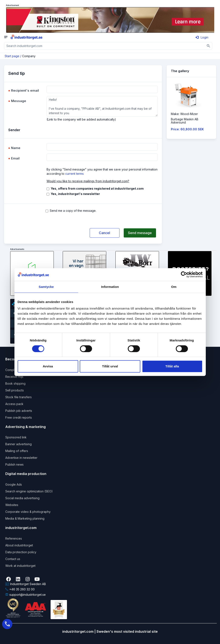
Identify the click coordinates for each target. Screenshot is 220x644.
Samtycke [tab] (46, 287)
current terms (75, 174)
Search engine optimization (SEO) (29, 491)
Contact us (13, 559)
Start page (12, 56)
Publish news (14, 464)
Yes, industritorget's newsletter (75, 194)
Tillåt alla (172, 366)
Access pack (14, 404)
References (14, 538)
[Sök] (209, 46)
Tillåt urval (110, 366)
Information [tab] (110, 287)
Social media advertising (22, 498)
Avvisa (48, 366)
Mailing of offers (17, 451)
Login (202, 37)
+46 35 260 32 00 (20, 589)
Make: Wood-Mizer (184, 114)
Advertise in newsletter (21, 458)
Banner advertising (18, 444)
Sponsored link (16, 437)
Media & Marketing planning (25, 518)
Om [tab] (174, 287)
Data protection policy (21, 552)
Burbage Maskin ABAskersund (185, 121)
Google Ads (14, 484)
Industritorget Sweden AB (26, 584)
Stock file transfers (18, 397)
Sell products (15, 390)
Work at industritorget (20, 566)
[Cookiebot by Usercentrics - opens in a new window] (184, 274)
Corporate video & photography (28, 512)
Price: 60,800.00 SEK (187, 129)
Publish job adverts (19, 411)
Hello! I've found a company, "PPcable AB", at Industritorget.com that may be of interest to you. (102, 106)
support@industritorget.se (26, 595)
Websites (12, 505)
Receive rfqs (14, 377)
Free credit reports (19, 417)
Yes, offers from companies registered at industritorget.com (97, 188)
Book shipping (15, 383)
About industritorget (19, 545)
